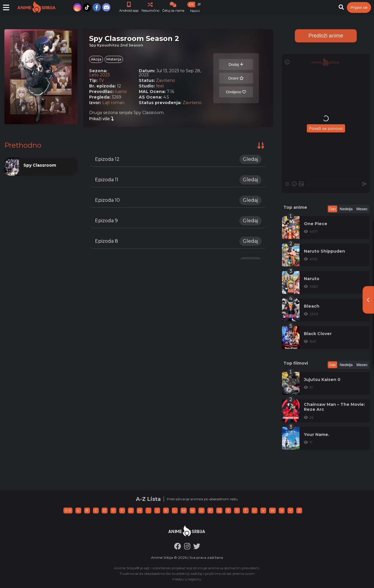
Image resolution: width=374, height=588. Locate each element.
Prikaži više (102, 119)
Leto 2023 (99, 75)
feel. (160, 86)
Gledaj (250, 159)
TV (101, 80)
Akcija (96, 59)
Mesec (362, 209)
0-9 (68, 510)
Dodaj (236, 64)
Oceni (236, 78)
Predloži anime (326, 36)
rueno (121, 92)
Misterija (114, 59)
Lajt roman (113, 103)
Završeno (166, 80)
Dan (333, 209)
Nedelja (346, 209)
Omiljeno (236, 92)
